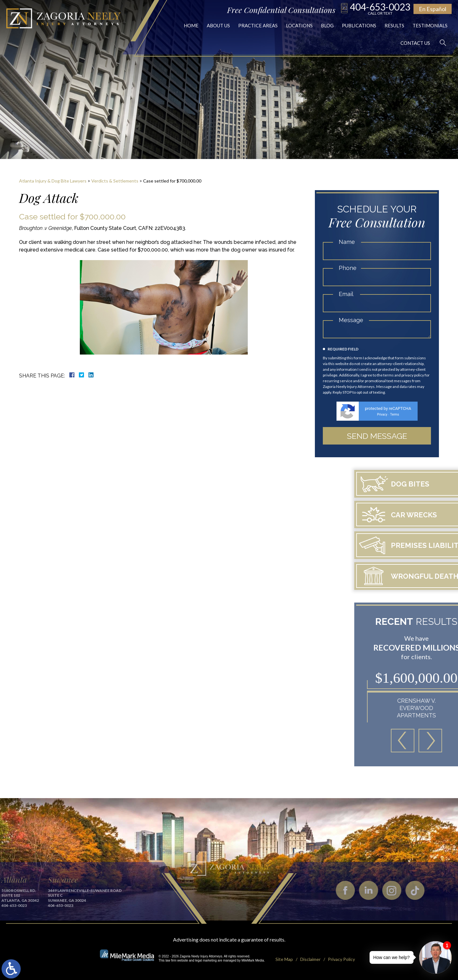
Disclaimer (310, 959)
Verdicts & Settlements (115, 181)
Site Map (284, 959)
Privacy (382, 414)
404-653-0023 (380, 8)
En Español (433, 9)
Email (346, 294)
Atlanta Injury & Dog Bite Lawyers (53, 181)
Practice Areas (258, 25)
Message (351, 320)
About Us (218, 25)
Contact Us (415, 43)
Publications (359, 25)
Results (394, 25)
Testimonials (430, 25)
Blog (327, 25)
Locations (299, 25)
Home (191, 25)
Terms (394, 414)
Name (347, 242)
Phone (348, 268)
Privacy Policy (341, 959)
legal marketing (206, 960)
